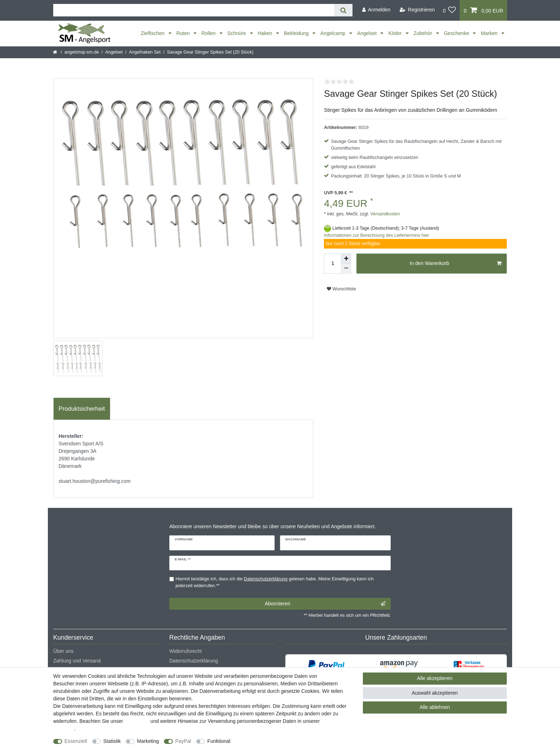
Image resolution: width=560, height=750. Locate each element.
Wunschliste (341, 289)
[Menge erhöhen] (346, 259)
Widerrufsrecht (186, 651)
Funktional (219, 741)
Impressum (137, 721)
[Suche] (343, 10)
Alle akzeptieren (435, 678)
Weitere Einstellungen (261, 741)
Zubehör (424, 33)
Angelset (367, 33)
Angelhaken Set (145, 52)
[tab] (82, 409)
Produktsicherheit (82, 409)
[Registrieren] (417, 10)
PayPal (183, 741)
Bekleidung (297, 33)
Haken (266, 33)
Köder (396, 33)
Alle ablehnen (435, 707)
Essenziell (76, 741)
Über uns (63, 651)
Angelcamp (334, 33)
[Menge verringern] (346, 269)
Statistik (112, 741)
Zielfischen (153, 33)
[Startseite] (56, 52)
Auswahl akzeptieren (435, 693)
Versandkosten (384, 214)
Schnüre (237, 33)
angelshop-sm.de (82, 52)
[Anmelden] (376, 10)
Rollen (209, 33)
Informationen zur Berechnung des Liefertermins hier (376, 235)
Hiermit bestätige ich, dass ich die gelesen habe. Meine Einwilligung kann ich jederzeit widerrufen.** (275, 582)
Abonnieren (325, 604)
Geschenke (457, 33)
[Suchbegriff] (194, 10)
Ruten (184, 33)
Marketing (148, 741)
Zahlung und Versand (77, 661)
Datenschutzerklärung (194, 661)
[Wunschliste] (449, 10)
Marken (490, 33)
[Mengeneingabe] (332, 264)
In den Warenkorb (456, 264)
